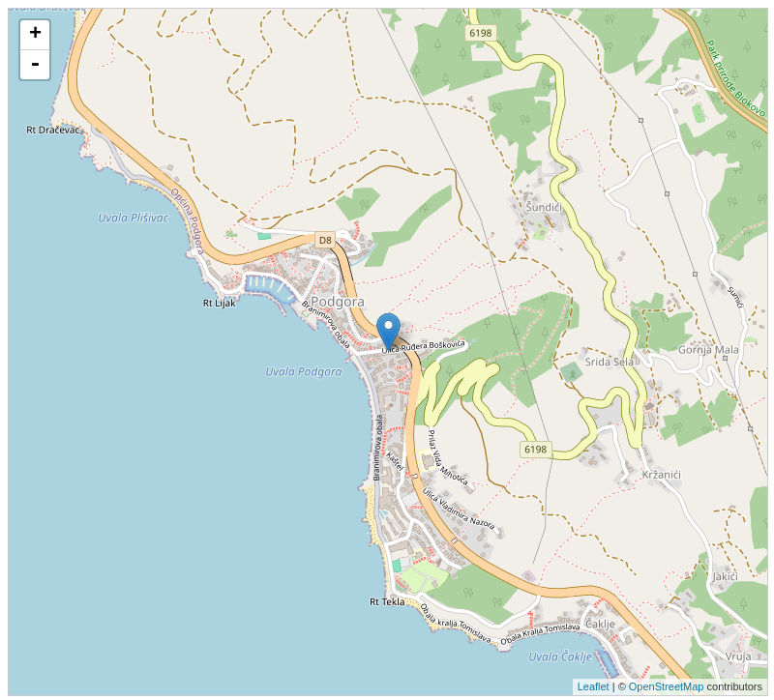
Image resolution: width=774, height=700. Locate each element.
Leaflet (594, 686)
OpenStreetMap (667, 686)
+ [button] (35, 35)
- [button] (35, 65)
